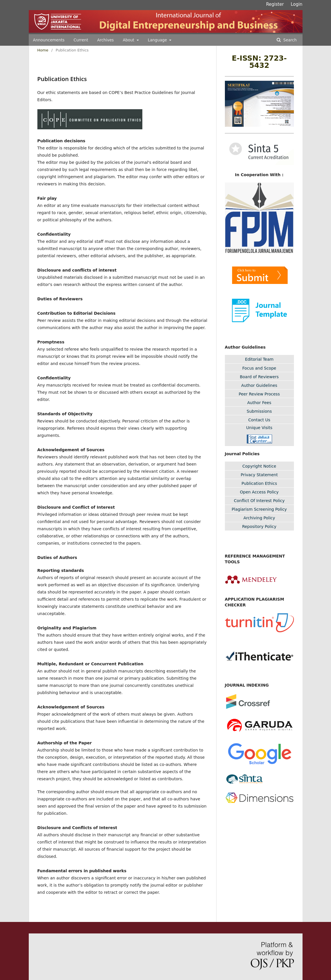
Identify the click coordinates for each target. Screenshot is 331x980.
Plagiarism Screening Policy (259, 509)
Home (43, 50)
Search (289, 40)
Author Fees (259, 403)
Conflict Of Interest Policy (259, 501)
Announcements (49, 40)
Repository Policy (259, 526)
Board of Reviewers (259, 377)
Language (158, 40)
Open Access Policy (259, 492)
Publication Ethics (259, 483)
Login (296, 4)
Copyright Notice (259, 466)
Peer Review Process (259, 394)
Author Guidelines (259, 385)
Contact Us (259, 420)
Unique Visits (259, 428)
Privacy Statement (259, 475)
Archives (106, 40)
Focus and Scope (259, 368)
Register (275, 4)
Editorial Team (259, 359)
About (129, 40)
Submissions (259, 411)
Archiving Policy (259, 518)
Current (81, 40)
